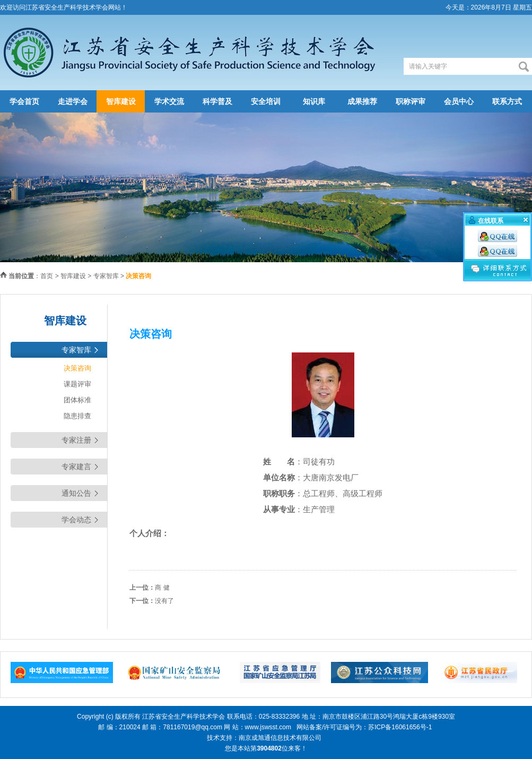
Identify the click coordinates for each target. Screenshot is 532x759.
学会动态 (76, 520)
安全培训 (266, 101)
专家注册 (76, 440)
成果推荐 (362, 101)
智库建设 (121, 101)
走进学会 (73, 101)
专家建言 (76, 467)
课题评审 (77, 384)
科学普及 (217, 101)
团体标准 (77, 400)
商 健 (162, 588)
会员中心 (459, 101)
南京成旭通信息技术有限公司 (280, 738)
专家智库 (106, 276)
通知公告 (76, 493)
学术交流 (169, 101)
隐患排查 (77, 416)
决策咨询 (77, 368)
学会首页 (24, 101)
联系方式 (507, 101)
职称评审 (411, 101)
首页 (47, 276)
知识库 (314, 101)
